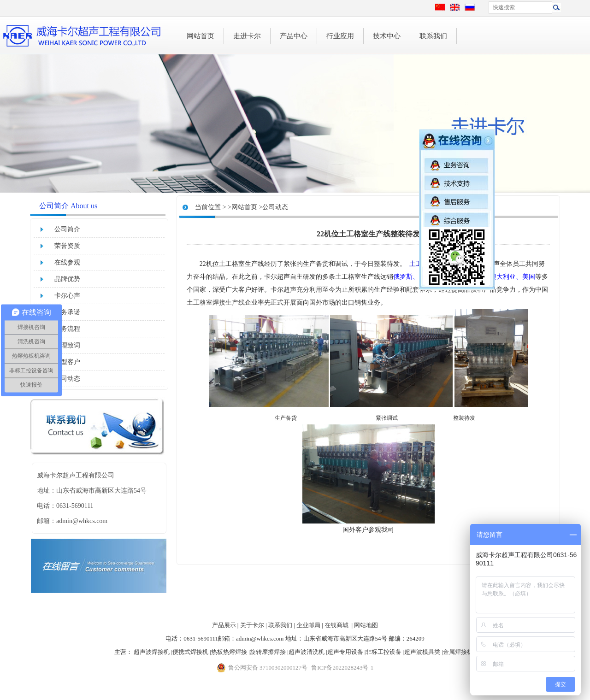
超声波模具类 (422, 652)
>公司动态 (273, 207)
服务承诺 (67, 312)
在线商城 (336, 625)
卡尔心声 (67, 296)
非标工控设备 (383, 652)
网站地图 (366, 625)
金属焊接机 (458, 652)
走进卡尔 (247, 36)
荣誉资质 (67, 246)
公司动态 (67, 379)
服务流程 (67, 329)
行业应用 (340, 36)
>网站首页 (242, 207)
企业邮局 (308, 625)
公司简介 (67, 229)
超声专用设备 (345, 652)
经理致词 (67, 345)
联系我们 (433, 36)
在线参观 (67, 262)
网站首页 (201, 36)
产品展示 (224, 625)
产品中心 (294, 36)
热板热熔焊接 (229, 652)
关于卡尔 (252, 625)
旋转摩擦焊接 (268, 652)
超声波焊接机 (152, 652)
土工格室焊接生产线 (216, 303)
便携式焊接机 (190, 652)
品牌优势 (67, 279)
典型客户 (67, 362)
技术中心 (387, 36)
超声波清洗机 (307, 652)
